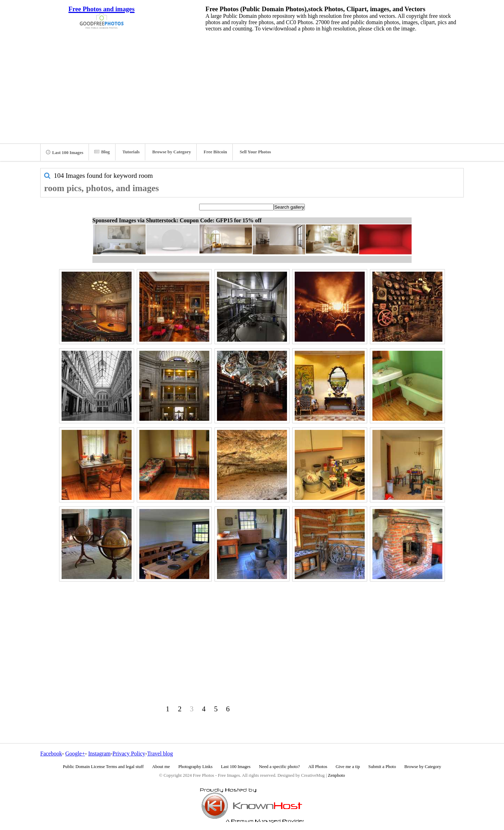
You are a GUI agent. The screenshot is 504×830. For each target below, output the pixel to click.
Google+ (75, 754)
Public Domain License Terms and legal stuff (103, 767)
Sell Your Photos (255, 152)
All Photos (318, 767)
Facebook (51, 754)
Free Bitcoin (215, 152)
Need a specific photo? (279, 767)
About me (161, 767)
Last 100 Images (65, 152)
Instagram (99, 754)
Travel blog (160, 754)
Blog (102, 152)
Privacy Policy (129, 754)
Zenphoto (337, 775)
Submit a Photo (382, 767)
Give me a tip (348, 767)
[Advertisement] (252, 86)
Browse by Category (172, 152)
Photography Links (195, 767)
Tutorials (131, 152)
